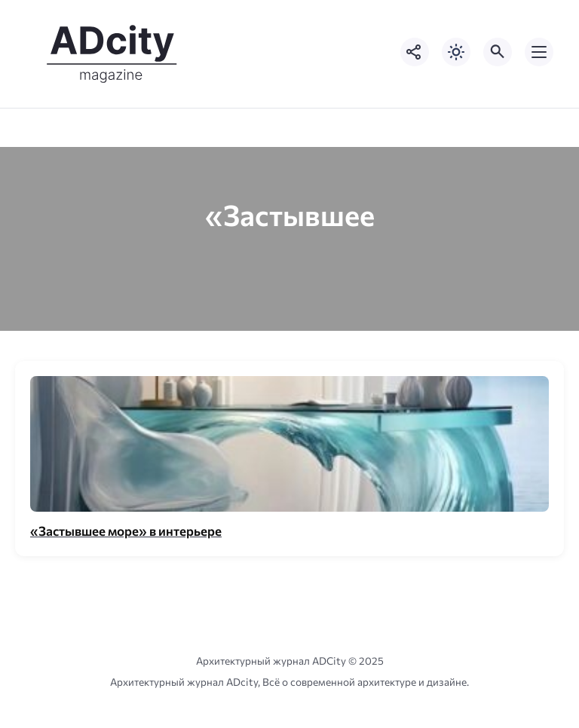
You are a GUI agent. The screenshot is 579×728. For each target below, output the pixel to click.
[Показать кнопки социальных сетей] (415, 52)
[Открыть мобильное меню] (539, 52)
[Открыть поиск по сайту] (498, 52)
